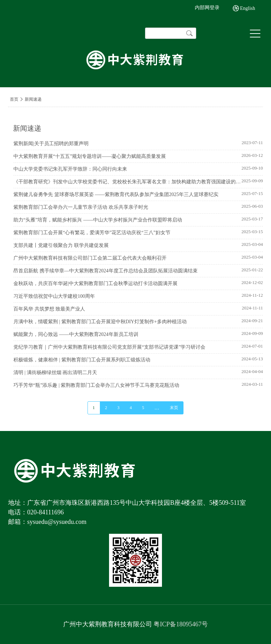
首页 (14, 99)
